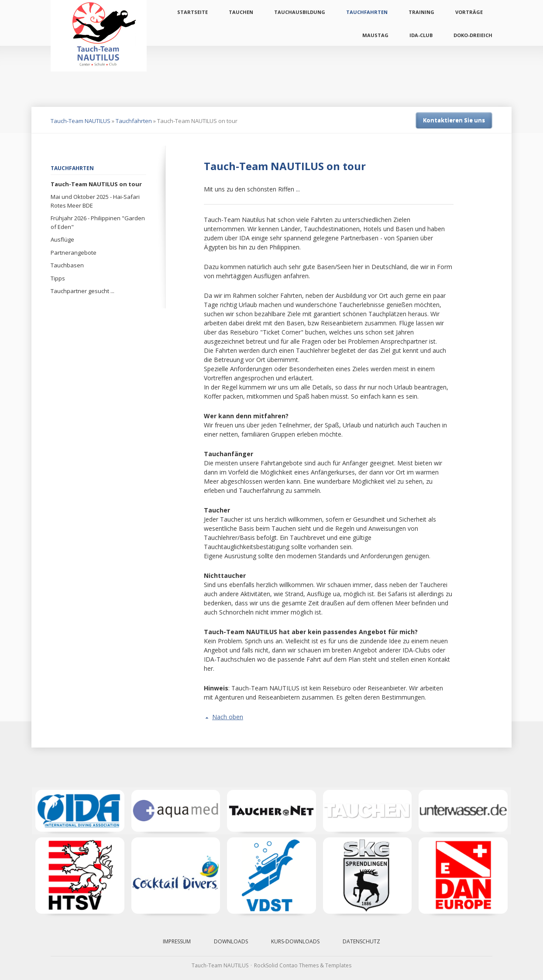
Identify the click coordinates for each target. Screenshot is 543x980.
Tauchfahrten (367, 12)
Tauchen (241, 12)
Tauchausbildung (300, 12)
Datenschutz (361, 941)
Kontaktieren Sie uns (454, 120)
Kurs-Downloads (295, 941)
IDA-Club (421, 35)
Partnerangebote (74, 253)
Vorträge (469, 12)
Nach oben (228, 717)
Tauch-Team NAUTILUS (81, 121)
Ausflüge (62, 239)
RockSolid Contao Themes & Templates (303, 965)
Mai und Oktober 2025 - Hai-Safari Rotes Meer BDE (95, 201)
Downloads (231, 941)
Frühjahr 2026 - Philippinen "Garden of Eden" (98, 222)
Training (421, 12)
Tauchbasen (67, 265)
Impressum (177, 941)
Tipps (58, 278)
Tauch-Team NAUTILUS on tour (96, 184)
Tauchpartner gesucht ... (82, 291)
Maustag (375, 35)
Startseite (192, 12)
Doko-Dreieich (473, 35)
